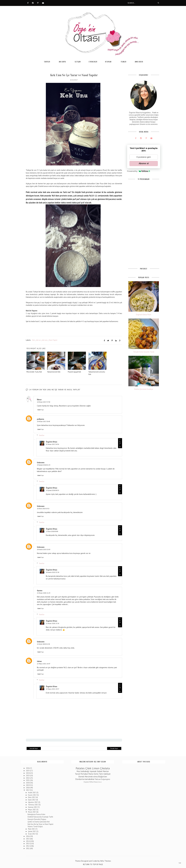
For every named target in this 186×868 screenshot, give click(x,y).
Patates (80, 768)
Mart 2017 (32, 829)
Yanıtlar (42, 435)
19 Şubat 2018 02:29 (44, 465)
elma (95, 776)
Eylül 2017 (32, 800)
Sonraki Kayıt (34, 748)
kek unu (45, 340)
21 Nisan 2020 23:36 (52, 623)
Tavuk (77, 774)
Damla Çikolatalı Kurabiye (144, 389)
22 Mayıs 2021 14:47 (44, 664)
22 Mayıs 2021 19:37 (52, 689)
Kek (33, 340)
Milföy (91, 782)
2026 (28, 768)
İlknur (39, 399)
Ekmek (81, 776)
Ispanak (93, 771)
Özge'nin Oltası (52, 442)
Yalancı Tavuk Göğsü (35, 827)
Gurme (40, 590)
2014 (28, 841)
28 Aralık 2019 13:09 (44, 549)
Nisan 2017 (32, 812)
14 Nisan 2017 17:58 (43, 402)
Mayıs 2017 (32, 809)
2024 (28, 773)
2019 (28, 785)
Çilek (88, 768)
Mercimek (89, 776)
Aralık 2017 (32, 792)
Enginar (86, 782)
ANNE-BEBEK (139, 62)
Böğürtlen (103, 776)
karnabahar (90, 779)
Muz (78, 771)
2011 (28, 848)
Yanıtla (40, 410)
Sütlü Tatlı (98, 774)
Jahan (39, 661)
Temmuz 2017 (33, 805)
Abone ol (144, 163)
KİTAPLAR (108, 62)
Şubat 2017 (32, 831)
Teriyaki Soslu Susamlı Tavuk (144, 352)
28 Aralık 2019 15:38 (52, 572)
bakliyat (107, 774)
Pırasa (96, 782)
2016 (28, 836)
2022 (28, 778)
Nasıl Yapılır (53, 340)
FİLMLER (124, 62)
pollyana (40, 419)
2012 (28, 846)
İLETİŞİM (78, 62)
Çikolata (105, 768)
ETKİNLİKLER (93, 62)
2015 (28, 839)
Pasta (91, 774)
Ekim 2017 (32, 797)
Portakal (84, 774)
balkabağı (85, 771)
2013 (28, 843)
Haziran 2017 (33, 807)
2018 (28, 788)
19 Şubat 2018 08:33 (52, 490)
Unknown (41, 463)
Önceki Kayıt (114, 748)
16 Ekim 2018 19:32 (43, 508)
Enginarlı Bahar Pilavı (144, 315)
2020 (28, 783)
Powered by (139, 171)
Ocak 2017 (32, 834)
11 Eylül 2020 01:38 (43, 644)
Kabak (99, 771)
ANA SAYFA (62, 62)
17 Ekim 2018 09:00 (52, 531)
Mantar (106, 771)
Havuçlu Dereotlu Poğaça (37, 819)
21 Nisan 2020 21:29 (44, 593)
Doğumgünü (106, 779)
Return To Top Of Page (93, 864)
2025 (28, 771)
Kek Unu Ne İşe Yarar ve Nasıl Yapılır (40, 824)
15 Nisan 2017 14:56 (52, 444)
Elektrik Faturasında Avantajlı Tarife (40, 817)
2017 (28, 790)
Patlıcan (98, 779)
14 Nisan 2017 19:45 (43, 421)
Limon (96, 768)
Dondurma (80, 779)
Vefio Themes (106, 861)
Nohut (100, 782)
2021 (28, 780)
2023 (28, 775)
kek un (38, 340)
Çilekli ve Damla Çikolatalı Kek (39, 822)
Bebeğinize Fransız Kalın (36, 814)
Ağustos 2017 (33, 802)
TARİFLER (47, 62)
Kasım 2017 (32, 795)
